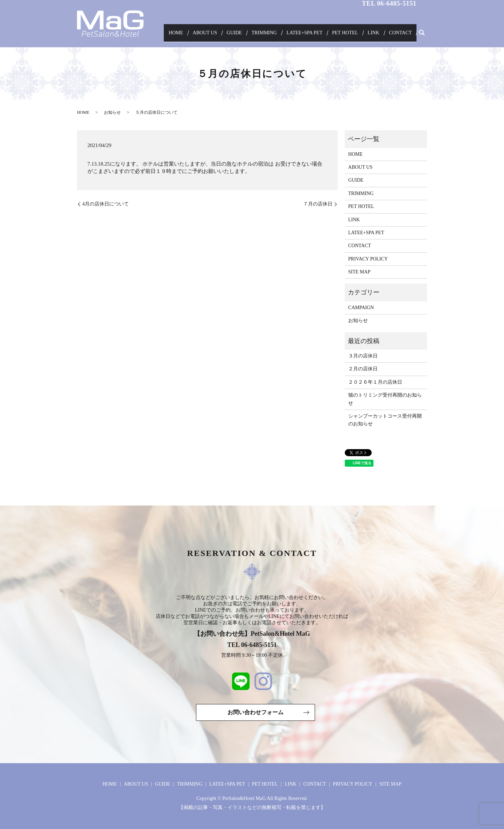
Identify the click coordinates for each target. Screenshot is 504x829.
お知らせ (112, 112)
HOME (193, 35)
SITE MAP (359, 272)
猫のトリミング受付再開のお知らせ (385, 399)
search (422, 35)
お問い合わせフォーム (255, 712)
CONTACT (402, 35)
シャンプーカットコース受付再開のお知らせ (385, 420)
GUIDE (246, 35)
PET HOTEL (351, 35)
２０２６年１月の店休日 (375, 382)
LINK (377, 35)
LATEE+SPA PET (312, 35)
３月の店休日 (363, 356)
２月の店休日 (363, 369)
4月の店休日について (106, 204)
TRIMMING (273, 35)
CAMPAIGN (361, 308)
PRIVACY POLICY (368, 259)
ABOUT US (219, 35)
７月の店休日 (318, 204)
